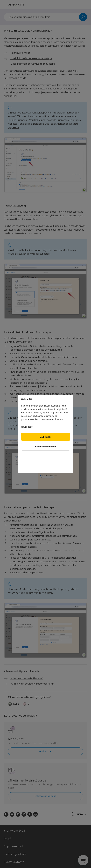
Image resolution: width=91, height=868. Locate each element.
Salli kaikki (45, 437)
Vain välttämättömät (46, 447)
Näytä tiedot (27, 427)
